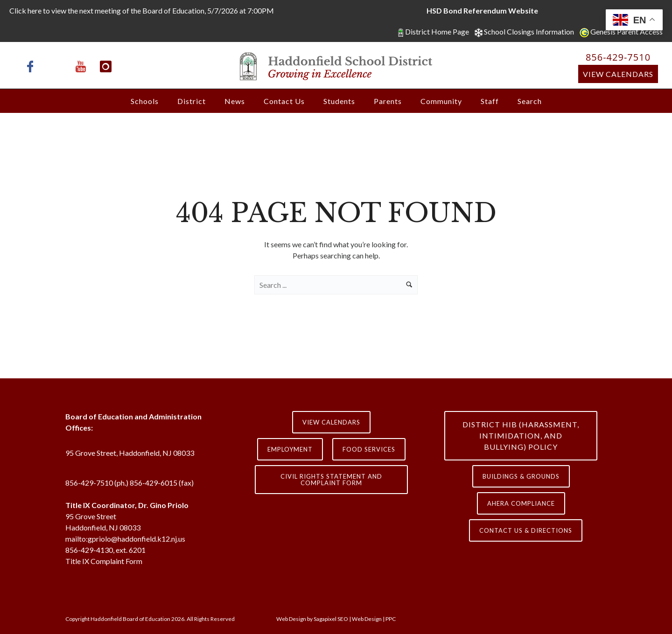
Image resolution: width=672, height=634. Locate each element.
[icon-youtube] (83, 66)
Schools (145, 101)
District (192, 101)
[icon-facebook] (33, 66)
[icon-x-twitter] (58, 66)
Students (339, 101)
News (235, 101)
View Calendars (618, 74)
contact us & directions (526, 530)
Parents (388, 101)
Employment (290, 449)
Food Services (369, 449)
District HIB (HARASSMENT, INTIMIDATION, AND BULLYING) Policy (521, 435)
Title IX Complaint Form (104, 561)
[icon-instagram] (106, 66)
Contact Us (284, 101)
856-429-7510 (618, 57)
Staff (490, 101)
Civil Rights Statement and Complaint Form (331, 480)
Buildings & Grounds (521, 476)
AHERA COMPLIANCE (521, 503)
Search (530, 101)
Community (441, 101)
